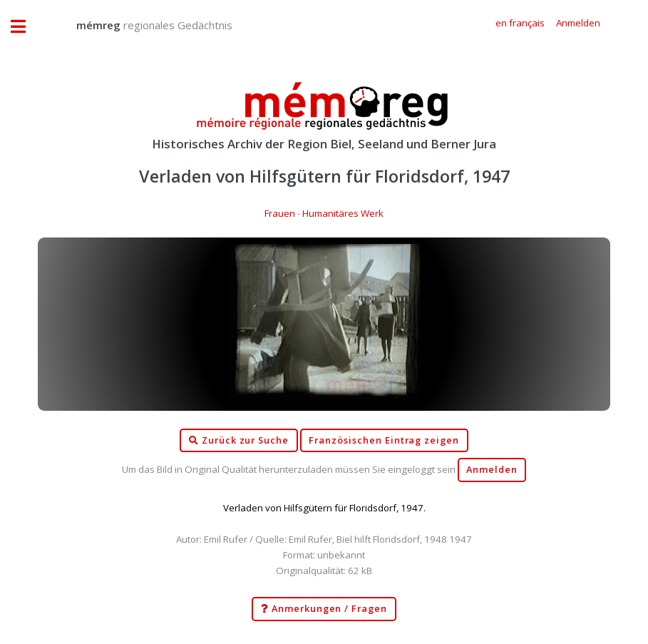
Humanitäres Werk (343, 213)
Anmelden (492, 470)
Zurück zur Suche (239, 441)
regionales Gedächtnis (140, 25)
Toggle (26, 27)
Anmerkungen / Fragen (324, 609)
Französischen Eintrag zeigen (384, 440)
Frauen (280, 213)
